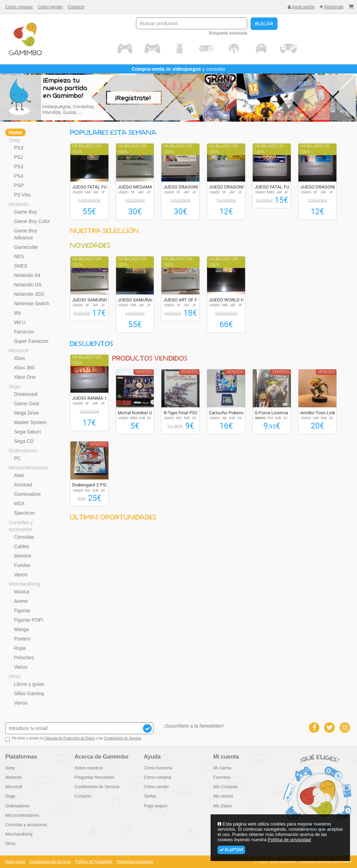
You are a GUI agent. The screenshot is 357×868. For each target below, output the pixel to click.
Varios (21, 575)
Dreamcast (26, 394)
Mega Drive (26, 413)
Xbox (20, 358)
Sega (14, 386)
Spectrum (24, 513)
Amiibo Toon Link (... (321, 413)
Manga (21, 629)
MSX (19, 504)
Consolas (24, 537)
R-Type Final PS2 (181, 413)
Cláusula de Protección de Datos (69, 738)
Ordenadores (23, 451)
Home (16, 132)
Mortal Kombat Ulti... (139, 413)
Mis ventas (223, 796)
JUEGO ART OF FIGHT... (187, 300)
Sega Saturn (28, 432)
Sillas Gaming (29, 693)
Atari (19, 475)
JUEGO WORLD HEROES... (235, 300)
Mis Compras (225, 787)
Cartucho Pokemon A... (232, 413)
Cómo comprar (19, 7)
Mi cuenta (222, 768)
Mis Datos (222, 806)
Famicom (24, 332)
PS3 (18, 167)
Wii (17, 313)
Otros (15, 676)
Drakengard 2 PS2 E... (94, 485)
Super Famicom (31, 341)
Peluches (24, 658)
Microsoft (19, 351)
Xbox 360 (24, 368)
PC (17, 458)
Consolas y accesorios (21, 526)
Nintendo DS (28, 285)
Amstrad (23, 485)
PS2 (18, 157)
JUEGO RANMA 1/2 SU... (97, 398)
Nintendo (18, 204)
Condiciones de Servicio (123, 738)
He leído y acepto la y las (73, 739)
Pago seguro (156, 806)
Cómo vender (50, 7)
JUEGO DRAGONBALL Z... (189, 187)
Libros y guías (29, 684)
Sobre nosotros (89, 768)
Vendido (144, 372)
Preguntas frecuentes (94, 777)
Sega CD (24, 441)
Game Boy (25, 212)
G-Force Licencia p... (275, 413)
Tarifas (150, 796)
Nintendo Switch (32, 304)
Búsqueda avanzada (228, 33)
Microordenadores (28, 468)
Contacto (76, 7)
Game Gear (27, 404)
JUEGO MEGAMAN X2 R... (144, 187)
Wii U (20, 322)
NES (19, 256)
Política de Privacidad (94, 861)
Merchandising (25, 584)
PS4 (18, 176)
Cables (22, 546)
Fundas (22, 565)
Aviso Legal (15, 861)
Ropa (20, 648)
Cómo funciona (158, 768)
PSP (19, 185)
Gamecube (26, 247)
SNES (21, 266)
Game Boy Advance (25, 234)
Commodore (27, 494)
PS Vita (22, 195)
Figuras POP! (29, 620)
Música (22, 592)
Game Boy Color (32, 221)
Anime (21, 601)
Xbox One (25, 377)
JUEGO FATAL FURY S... (96, 187)
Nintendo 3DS (29, 294)
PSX (19, 148)
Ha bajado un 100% (87, 149)
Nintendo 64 (27, 275)
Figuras (22, 610)
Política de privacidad (289, 840)
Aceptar (231, 850)
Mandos (23, 556)
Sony (14, 140)
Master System (30, 422)
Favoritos (222, 777)
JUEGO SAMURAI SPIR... (97, 300)
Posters (22, 639)
